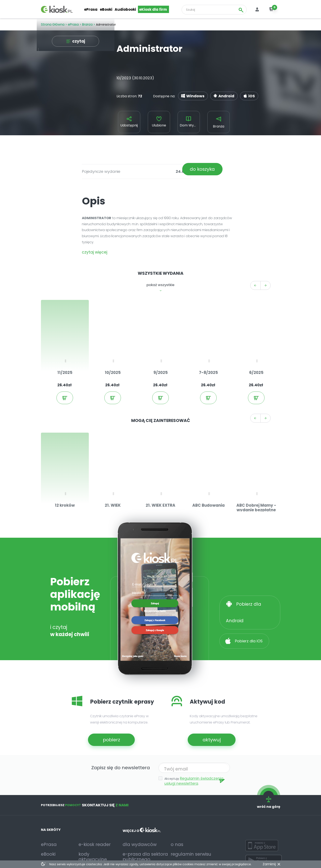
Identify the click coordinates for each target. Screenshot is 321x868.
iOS (238, 94)
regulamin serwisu (185, 826)
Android (217, 94)
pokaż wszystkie (160, 282)
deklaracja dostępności (142, 847)
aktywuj (207, 715)
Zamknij (270, 864)
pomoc (85, 835)
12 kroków (65, 481)
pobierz (108, 715)
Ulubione (159, 123)
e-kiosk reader (91, 818)
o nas (175, 818)
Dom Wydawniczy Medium (190, 123)
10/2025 (113, 359)
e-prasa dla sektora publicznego (139, 828)
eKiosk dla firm (153, 10)
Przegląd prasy (53, 843)
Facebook (49, 852)
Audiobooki (126, 10)
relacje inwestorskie (139, 839)
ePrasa (91, 10)
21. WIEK (113, 481)
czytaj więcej (92, 251)
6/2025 (256, 359)
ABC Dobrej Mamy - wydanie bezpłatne (256, 483)
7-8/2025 (208, 359)
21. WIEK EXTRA (161, 481)
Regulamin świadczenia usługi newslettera (194, 756)
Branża (219, 124)
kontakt (85, 843)
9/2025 (160, 359)
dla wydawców (135, 818)
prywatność (181, 835)
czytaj (78, 42)
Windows (192, 94)
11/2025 (65, 359)
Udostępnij (129, 123)
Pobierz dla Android (254, 579)
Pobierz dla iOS (248, 598)
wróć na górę (270, 776)
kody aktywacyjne (93, 826)
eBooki (106, 10)
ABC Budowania (208, 481)
